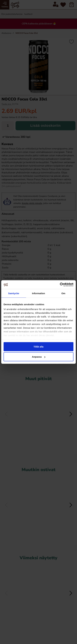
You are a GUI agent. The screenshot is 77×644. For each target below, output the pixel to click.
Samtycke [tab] (14, 293)
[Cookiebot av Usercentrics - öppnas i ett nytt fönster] (60, 285)
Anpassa (39, 357)
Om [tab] (63, 293)
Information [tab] (38, 293)
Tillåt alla (38, 346)
